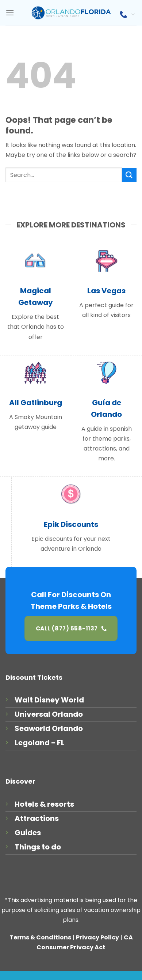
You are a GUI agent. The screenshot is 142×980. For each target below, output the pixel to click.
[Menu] (10, 13)
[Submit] (129, 175)
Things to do (38, 847)
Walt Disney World (49, 700)
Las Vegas (106, 291)
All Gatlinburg (36, 403)
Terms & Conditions (40, 937)
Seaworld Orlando (49, 728)
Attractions (37, 818)
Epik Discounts (71, 524)
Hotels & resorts (44, 804)
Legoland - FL (40, 743)
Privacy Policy (97, 937)
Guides (28, 833)
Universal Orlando (49, 714)
